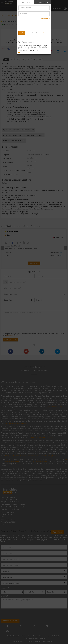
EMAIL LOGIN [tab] (26, 2)
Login (22, 33)
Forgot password (44, 18)
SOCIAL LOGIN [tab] (42, 2)
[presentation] (33, 25)
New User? (39, 33)
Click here (43, 33)
